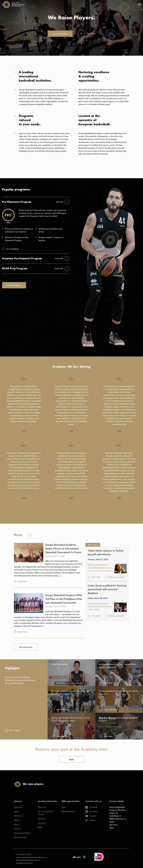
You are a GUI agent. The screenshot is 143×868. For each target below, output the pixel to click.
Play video (96, 577)
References (19, 816)
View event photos (116, 577)
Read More (23, 581)
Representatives (69, 811)
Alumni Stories (20, 837)
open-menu (140, 4)
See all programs (14, 285)
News (16, 824)
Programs (60, 34)
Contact (17, 829)
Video (91, 33)
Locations (42, 823)
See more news (26, 647)
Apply (71, 759)
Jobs (64, 807)
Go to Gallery (15, 730)
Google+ (93, 820)
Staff (40, 827)
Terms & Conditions (22, 833)
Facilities (42, 819)
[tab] (63, 202)
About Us (42, 807)
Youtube (93, 816)
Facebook (93, 807)
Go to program (12, 249)
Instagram (93, 811)
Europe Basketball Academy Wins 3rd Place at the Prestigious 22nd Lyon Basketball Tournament (64, 599)
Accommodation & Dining (46, 813)
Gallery (17, 820)
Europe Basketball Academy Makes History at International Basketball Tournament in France (63, 548)
